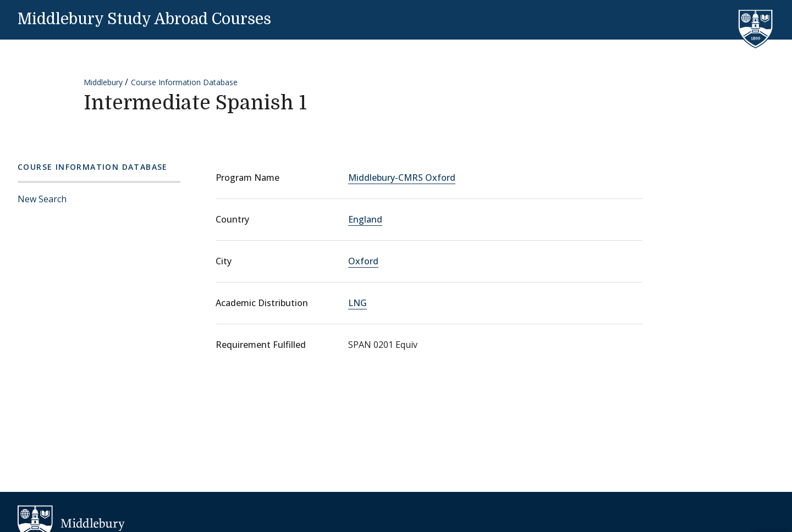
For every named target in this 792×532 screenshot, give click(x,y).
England (365, 219)
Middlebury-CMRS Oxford (402, 178)
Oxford (363, 261)
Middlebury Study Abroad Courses (144, 19)
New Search (42, 199)
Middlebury (103, 82)
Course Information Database (184, 82)
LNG (358, 303)
